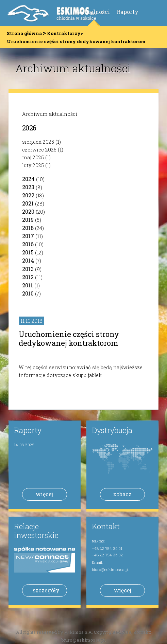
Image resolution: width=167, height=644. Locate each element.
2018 (28, 228)
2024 (28, 179)
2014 (28, 260)
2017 (28, 236)
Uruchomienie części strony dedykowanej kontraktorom (69, 338)
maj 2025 (33, 157)
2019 (28, 220)
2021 (28, 203)
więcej (44, 494)
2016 (28, 244)
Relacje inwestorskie (36, 531)
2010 (28, 293)
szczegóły (46, 590)
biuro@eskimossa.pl (110, 569)
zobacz (122, 494)
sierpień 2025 (38, 142)
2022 (28, 195)
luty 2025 (33, 165)
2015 (28, 252)
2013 (28, 269)
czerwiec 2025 (39, 150)
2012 (28, 277)
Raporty (128, 12)
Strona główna (24, 33)
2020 (28, 211)
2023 (28, 187)
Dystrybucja (112, 430)
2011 (28, 285)
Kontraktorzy (64, 33)
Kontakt (106, 526)
